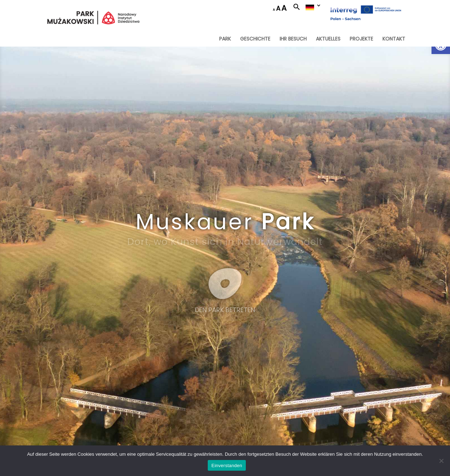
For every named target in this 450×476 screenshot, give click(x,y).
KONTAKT (394, 39)
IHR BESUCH (293, 39)
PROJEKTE (361, 39)
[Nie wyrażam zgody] (441, 461)
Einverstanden (227, 466)
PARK (225, 39)
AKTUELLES (328, 39)
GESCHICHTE (255, 39)
